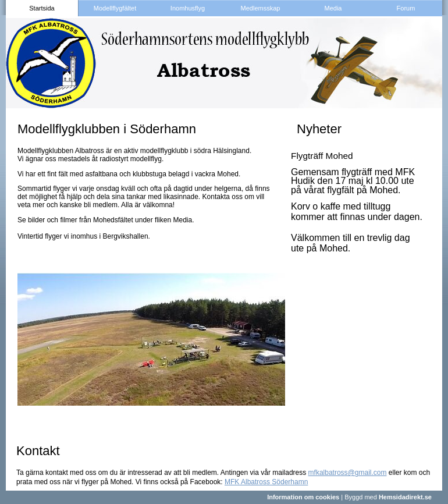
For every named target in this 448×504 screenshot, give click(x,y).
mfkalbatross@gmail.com (348, 473)
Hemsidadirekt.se (405, 497)
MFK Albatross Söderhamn (266, 482)
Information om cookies (303, 497)
